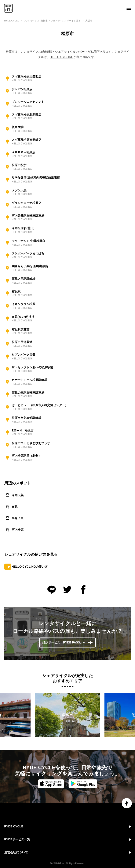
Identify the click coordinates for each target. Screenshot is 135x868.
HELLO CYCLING (62, 57)
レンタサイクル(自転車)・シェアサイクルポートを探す (52, 21)
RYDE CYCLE (12, 21)
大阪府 (89, 21)
